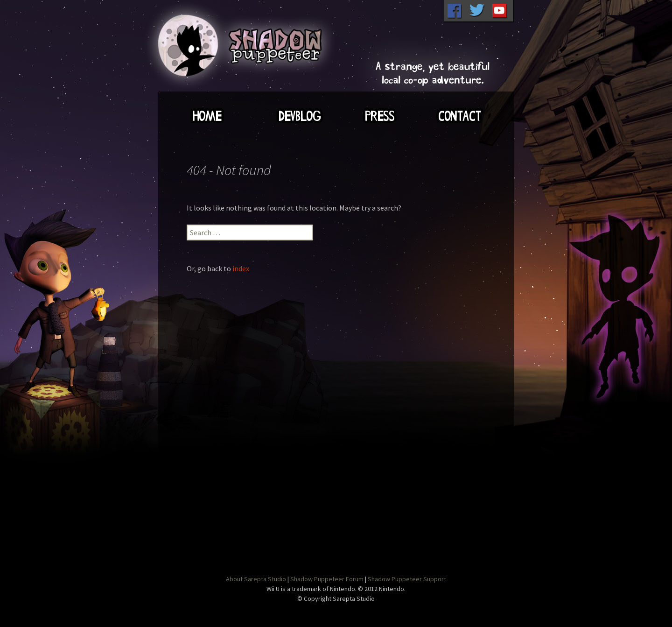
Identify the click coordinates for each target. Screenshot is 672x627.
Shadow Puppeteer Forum (327, 579)
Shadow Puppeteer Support (407, 579)
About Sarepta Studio (256, 579)
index (241, 268)
